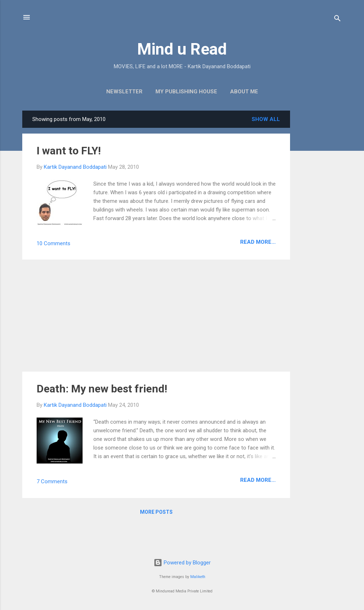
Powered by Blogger (182, 563)
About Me (244, 92)
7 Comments (52, 481)
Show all (266, 119)
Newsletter (124, 92)
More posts (156, 512)
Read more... (258, 242)
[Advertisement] (319, 218)
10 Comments (53, 243)
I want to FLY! (69, 151)
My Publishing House (186, 92)
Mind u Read (182, 49)
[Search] (337, 20)
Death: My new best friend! (102, 389)
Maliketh (198, 577)
